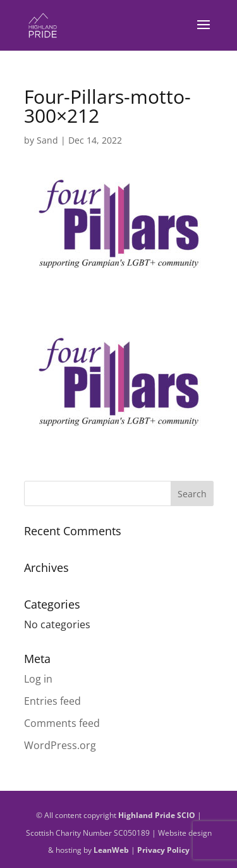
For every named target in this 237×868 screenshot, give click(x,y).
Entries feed (52, 701)
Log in (38, 679)
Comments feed (62, 723)
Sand (47, 140)
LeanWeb (111, 850)
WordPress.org (60, 745)
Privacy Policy (163, 850)
